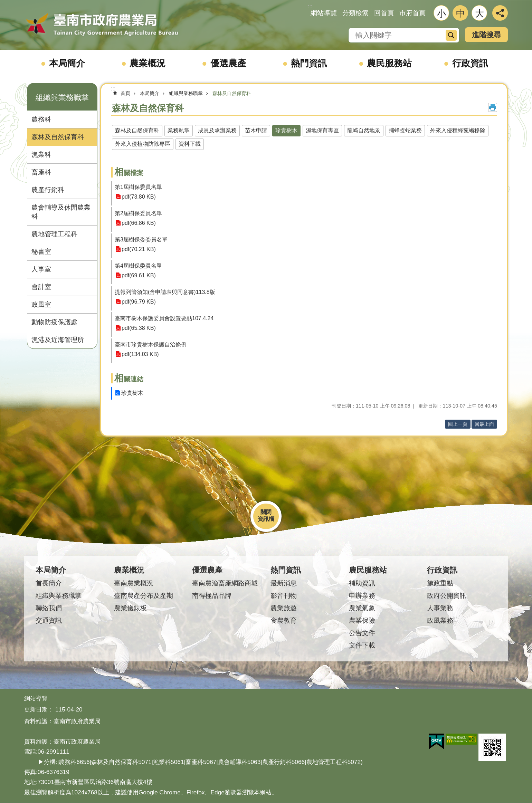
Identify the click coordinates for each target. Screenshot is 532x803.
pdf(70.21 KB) (139, 249)
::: (26, 86)
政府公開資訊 (447, 596)
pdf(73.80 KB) (139, 197)
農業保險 (362, 620)
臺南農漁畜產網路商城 (225, 583)
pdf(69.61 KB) (139, 275)
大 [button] (479, 13)
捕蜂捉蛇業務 (405, 130)
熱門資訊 (309, 63)
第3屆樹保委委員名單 (141, 240)
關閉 (266, 512)
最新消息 (284, 583)
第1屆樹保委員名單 (138, 187)
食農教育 (284, 620)
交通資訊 (49, 620)
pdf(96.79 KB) (139, 302)
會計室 (41, 287)
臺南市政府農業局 (102, 25)
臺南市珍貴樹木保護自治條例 (151, 345)
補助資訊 (362, 583)
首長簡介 (49, 583)
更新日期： (39, 709)
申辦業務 (362, 596)
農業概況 (148, 63)
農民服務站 (389, 63)
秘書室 (41, 252)
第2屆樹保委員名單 (138, 213)
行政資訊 (470, 63)
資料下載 (190, 144)
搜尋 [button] (451, 35)
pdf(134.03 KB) (140, 354)
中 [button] (460, 13)
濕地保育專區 (322, 130)
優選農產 (228, 63)
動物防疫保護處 (54, 322)
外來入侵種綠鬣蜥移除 (458, 130)
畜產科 (41, 172)
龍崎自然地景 (364, 130)
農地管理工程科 (54, 234)
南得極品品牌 (212, 596)
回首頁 (384, 13)
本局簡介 (67, 63)
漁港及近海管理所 (58, 340)
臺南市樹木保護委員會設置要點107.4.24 (164, 318)
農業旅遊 (284, 608)
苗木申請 (256, 130)
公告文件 (362, 633)
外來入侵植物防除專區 (143, 144)
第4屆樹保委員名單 (138, 266)
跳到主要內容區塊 (4, 4)
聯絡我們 (49, 608)
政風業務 (440, 620)
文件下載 (362, 645)
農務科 (41, 119)
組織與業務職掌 (62, 98)
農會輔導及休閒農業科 (61, 212)
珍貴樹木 (286, 130)
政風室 (41, 304)
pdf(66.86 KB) (139, 223)
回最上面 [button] (484, 424)
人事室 (41, 269)
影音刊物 (284, 596)
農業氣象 (362, 608)
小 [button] (441, 13)
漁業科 (41, 155)
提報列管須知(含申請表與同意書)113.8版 (165, 292)
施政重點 (440, 583)
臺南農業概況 (134, 583)
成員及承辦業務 (217, 130)
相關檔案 (129, 173)
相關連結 (129, 379)
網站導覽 (324, 13)
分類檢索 (355, 13)
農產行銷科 (48, 190)
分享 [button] (500, 13)
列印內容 (493, 107)
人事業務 (440, 608)
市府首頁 (412, 13)
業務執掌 (179, 130)
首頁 (125, 93)
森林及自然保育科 (58, 137)
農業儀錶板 (130, 608)
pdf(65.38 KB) (139, 328)
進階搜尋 (486, 35)
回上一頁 (458, 424)
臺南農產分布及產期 (144, 596)
